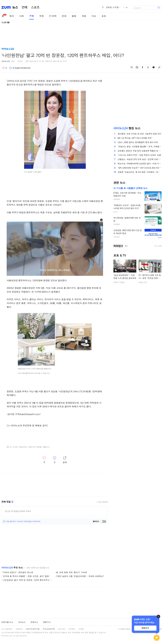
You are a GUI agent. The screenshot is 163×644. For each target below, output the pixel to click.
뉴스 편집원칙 (7, 629)
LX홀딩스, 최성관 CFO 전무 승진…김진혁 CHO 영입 (140, 159)
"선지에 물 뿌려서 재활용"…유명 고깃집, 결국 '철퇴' (26, 576)
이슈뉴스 (22, 622)
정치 (12, 16)
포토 (104, 16)
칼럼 (74, 16)
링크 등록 (158, 246)
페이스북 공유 (143, 67)
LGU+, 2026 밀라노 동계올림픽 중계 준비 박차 (138, 142)
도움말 (81, 629)
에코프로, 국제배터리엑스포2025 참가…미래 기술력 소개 (140, 164)
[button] (101, 220)
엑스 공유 (148, 67)
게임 (84, 16)
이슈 (94, 16)
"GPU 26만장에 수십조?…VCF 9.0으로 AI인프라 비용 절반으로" (140, 168)
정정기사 (47, 622)
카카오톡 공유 (154, 67)
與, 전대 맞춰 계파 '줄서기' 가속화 (72, 572)
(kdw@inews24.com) (30, 414)
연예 (25, 7)
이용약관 (19, 629)
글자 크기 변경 (131, 67)
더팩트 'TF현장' (119, 282)
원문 (13, 61)
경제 (31, 16)
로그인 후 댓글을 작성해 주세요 (18, 511)
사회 (22, 16)
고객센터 (72, 629)
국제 (41, 16)
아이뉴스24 (6, 61)
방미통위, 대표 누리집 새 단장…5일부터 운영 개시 (139, 134)
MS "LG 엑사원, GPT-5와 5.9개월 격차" (135, 138)
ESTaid (6, 636)
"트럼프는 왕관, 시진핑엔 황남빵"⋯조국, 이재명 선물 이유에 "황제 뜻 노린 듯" (140, 146)
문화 (64, 16)
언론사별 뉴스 (7, 622)
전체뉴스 (34, 622)
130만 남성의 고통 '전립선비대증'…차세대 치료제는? (80, 576)
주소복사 (159, 67)
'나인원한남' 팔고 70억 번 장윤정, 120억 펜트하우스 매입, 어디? (27, 580)
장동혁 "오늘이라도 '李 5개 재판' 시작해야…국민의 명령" (140, 172)
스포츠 (35, 7)
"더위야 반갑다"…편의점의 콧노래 (18, 572)
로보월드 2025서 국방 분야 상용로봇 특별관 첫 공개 (140, 151)
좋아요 (4, 68)
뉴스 (15, 7)
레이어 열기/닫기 (65, 460)
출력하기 (137, 67)
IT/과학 (53, 16)
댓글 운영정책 (103, 502)
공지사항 (62, 629)
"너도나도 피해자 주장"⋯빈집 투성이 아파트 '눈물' (140, 155)
